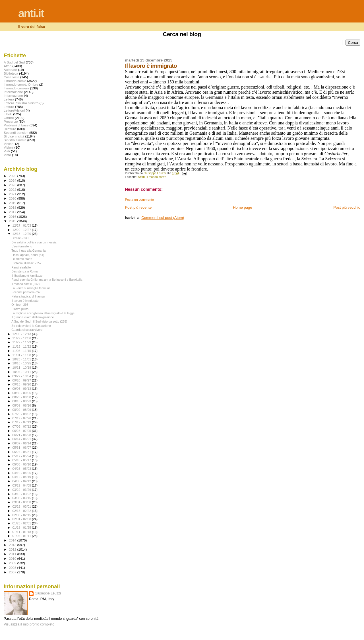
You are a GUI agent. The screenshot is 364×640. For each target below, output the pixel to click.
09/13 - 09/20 (22, 384)
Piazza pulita (20, 309)
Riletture (10, 129)
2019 (13, 203)
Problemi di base (16, 125)
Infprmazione (13, 96)
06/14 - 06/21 (22, 439)
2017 (13, 212)
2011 (13, 554)
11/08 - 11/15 (22, 351)
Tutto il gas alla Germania (28, 251)
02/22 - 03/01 (22, 506)
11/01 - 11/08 (22, 355)
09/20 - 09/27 (22, 380)
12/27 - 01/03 (22, 225)
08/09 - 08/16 (22, 405)
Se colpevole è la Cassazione (31, 326)
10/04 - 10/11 (22, 372)
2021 (13, 194)
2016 (13, 217)
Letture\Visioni (14, 110)
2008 (13, 568)
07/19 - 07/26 (22, 418)
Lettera (9, 99)
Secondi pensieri (16, 133)
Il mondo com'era (16, 88)
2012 (13, 549)
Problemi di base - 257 (26, 263)
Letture (9, 107)
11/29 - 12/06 (22, 338)
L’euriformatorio (22, 246)
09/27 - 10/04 (22, 376)
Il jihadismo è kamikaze (27, 276)
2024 (13, 180)
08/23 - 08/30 (22, 397)
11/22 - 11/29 (22, 342)
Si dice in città (14, 136)
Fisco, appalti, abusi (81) (28, 255)
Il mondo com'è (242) (25, 284)
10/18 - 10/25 (22, 363)
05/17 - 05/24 (22, 456)
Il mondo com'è (156, 177)
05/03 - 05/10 (22, 464)
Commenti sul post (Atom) (163, 218)
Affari (141, 177)
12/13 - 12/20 (22, 234)
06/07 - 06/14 (22, 443)
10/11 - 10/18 (22, 368)
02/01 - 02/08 (22, 519)
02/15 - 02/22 (22, 511)
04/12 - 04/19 (22, 477)
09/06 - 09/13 (22, 389)
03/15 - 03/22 (22, 494)
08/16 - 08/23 (22, 401)
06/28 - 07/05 (22, 431)
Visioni (9, 147)
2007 (13, 572)
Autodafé (10, 70)
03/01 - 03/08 (22, 502)
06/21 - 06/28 (22, 435)
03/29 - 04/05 (22, 485)
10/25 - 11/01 (22, 359)
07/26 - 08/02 (22, 414)
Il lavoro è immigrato (25, 301)
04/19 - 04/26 (22, 473)
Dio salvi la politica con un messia (34, 242)
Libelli (8, 114)
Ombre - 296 (20, 305)
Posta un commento (139, 200)
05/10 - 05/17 (22, 460)
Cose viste (12, 77)
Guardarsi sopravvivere (27, 330)
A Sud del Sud (14, 62)
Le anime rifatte (22, 259)
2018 (13, 207)
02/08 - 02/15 (22, 515)
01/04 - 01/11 (22, 536)
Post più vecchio (347, 207)
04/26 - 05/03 (22, 469)
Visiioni (9, 144)
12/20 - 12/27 (22, 230)
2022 (13, 189)
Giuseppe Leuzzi (48, 593)
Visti (7, 151)
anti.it (31, 13)
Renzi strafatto (21, 267)
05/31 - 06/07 (22, 448)
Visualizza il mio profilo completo (29, 624)
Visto (7, 155)
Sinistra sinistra (15, 140)
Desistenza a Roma (24, 271)
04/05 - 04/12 (22, 481)
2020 (13, 198)
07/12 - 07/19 (22, 422)
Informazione (13, 92)
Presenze (11, 121)
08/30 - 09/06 (22, 393)
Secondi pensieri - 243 (26, 292)
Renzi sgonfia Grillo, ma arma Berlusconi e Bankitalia (47, 280)
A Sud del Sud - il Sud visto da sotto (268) (39, 321)
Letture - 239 (20, 238)
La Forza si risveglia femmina (31, 288)
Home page (242, 207)
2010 (13, 558)
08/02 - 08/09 (22, 410)
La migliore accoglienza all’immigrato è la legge (43, 313)
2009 (13, 563)
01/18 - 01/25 (22, 528)
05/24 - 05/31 (22, 452)
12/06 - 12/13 (22, 334)
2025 (13, 176)
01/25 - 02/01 (22, 523)
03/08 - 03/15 (22, 498)
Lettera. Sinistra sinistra (21, 103)
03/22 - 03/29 (22, 490)
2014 (13, 540)
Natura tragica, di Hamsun (29, 296)
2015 (13, 221)
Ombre (9, 118)
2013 (13, 545)
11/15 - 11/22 (22, 346)
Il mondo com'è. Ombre (21, 84)
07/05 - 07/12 (22, 426)
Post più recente (138, 207)
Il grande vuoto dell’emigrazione (33, 317)
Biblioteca (11, 73)
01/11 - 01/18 (22, 532)
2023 (13, 185)
